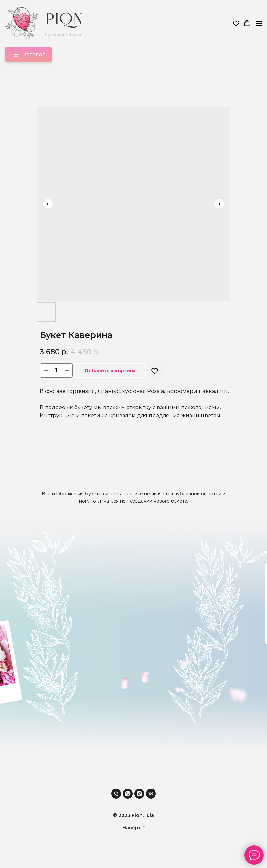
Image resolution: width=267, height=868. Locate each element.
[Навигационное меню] (259, 23)
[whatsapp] (128, 794)
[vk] (151, 794)
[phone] (116, 794)
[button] (236, 23)
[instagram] (139, 794)
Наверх (134, 828)
